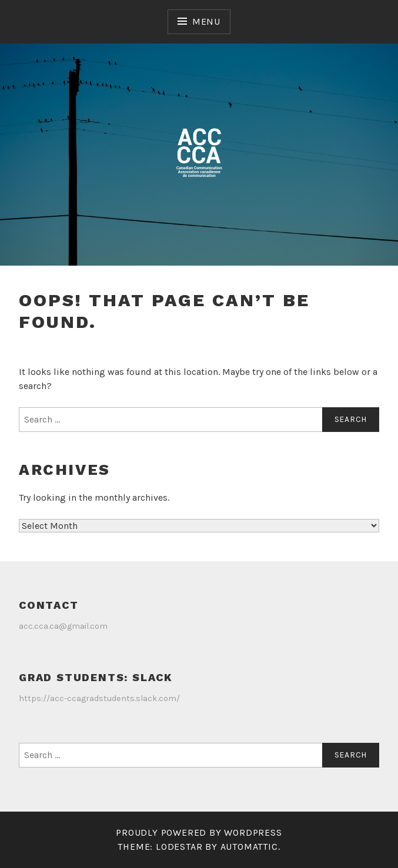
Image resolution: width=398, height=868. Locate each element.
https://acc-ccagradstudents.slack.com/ (99, 698)
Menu (206, 21)
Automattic (249, 847)
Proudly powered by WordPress (199, 832)
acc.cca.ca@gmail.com (63, 626)
